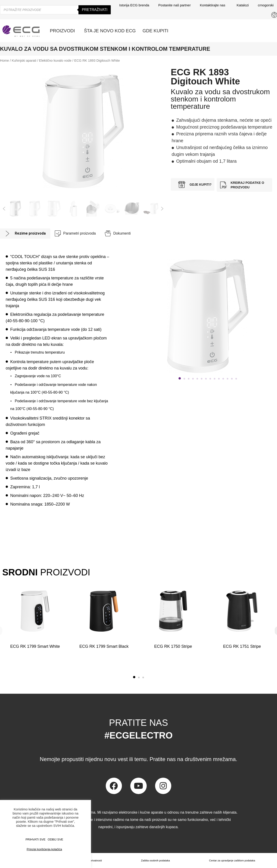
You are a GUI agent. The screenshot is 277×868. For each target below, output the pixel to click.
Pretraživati (95, 10)
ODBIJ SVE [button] (55, 839)
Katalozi (243, 5)
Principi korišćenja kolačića (44, 849)
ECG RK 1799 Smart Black (104, 646)
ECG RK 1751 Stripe (242, 646)
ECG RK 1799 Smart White (35, 646)
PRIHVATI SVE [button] (35, 839)
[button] (4, 209)
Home (4, 61)
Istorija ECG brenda (134, 5)
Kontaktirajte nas (214, 5)
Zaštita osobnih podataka (154, 860)
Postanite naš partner (175, 5)
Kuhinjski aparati (24, 61)
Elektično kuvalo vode (55, 61)
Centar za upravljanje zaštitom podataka (232, 860)
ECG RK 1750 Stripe (173, 646)
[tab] (25, 234)
